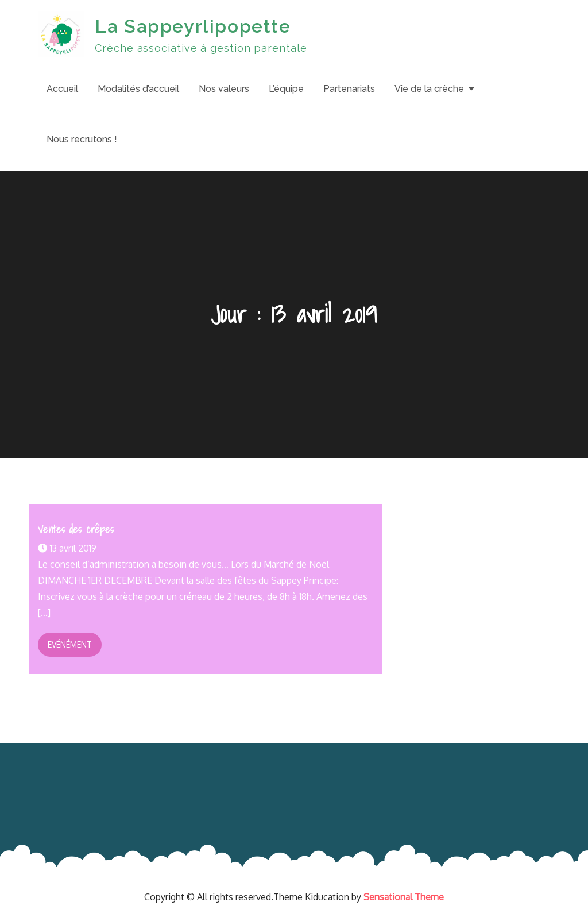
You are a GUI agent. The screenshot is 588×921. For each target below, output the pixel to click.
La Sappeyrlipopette (193, 26)
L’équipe (286, 89)
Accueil (62, 89)
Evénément (70, 644)
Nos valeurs (224, 89)
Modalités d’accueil (138, 89)
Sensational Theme (404, 897)
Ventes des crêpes (76, 529)
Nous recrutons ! (82, 139)
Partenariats (349, 89)
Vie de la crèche (429, 89)
